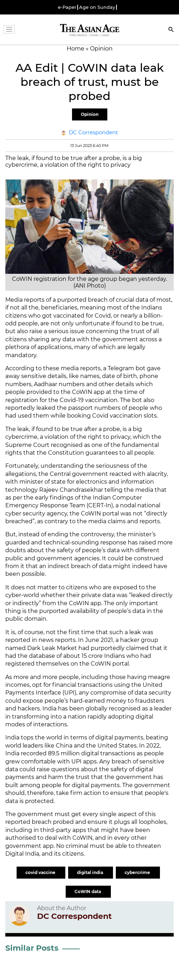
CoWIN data (88, 892)
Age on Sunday (97, 7)
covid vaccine (41, 872)
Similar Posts (32, 948)
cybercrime (138, 872)
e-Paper (67, 7)
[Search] (171, 30)
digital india (91, 872)
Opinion (90, 114)
